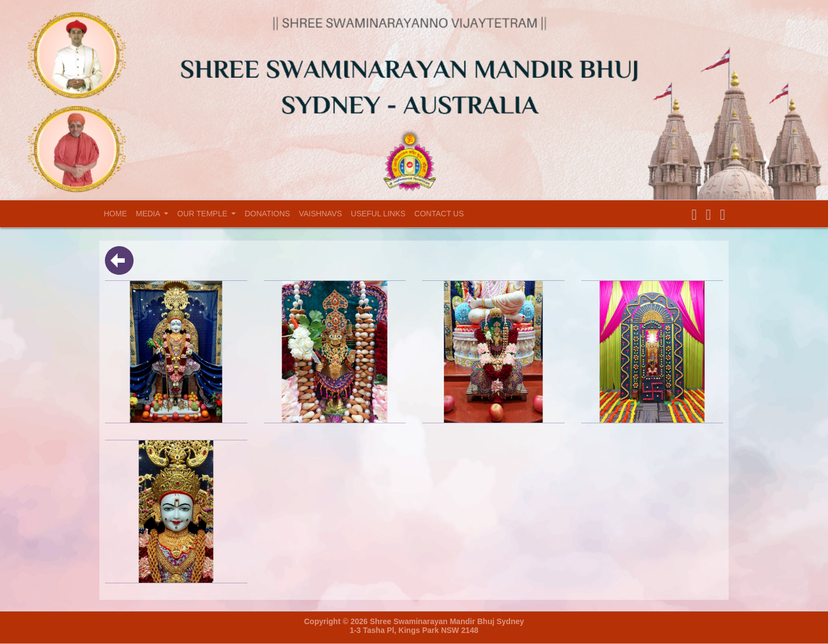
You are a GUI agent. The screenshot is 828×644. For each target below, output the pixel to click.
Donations (267, 214)
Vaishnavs (320, 214)
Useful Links (378, 214)
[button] (694, 215)
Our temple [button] (203, 214)
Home (118, 213)
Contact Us (439, 214)
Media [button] (149, 214)
